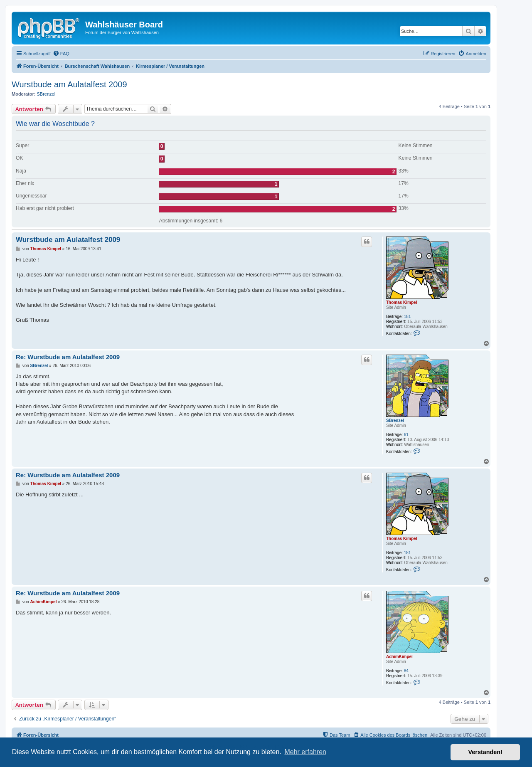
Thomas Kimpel (401, 302)
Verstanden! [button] (485, 752)
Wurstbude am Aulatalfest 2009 (69, 84)
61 (406, 435)
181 (408, 317)
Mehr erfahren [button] (305, 752)
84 (406, 671)
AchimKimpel (399, 657)
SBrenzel (46, 94)
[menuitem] (61, 54)
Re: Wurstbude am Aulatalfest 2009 (68, 357)
